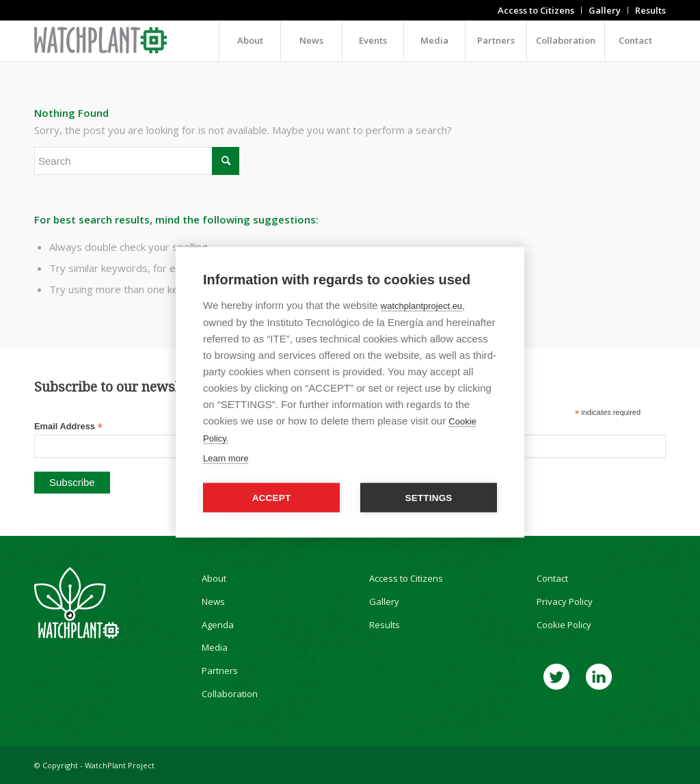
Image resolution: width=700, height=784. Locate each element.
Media (215, 647)
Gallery (384, 601)
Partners (220, 671)
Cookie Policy (564, 625)
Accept (272, 497)
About (214, 578)
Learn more (226, 458)
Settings (428, 497)
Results (385, 625)
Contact (552, 578)
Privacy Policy (565, 601)
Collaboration (230, 694)
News (213, 601)
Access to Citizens (406, 578)
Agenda (218, 625)
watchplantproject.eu (421, 305)
